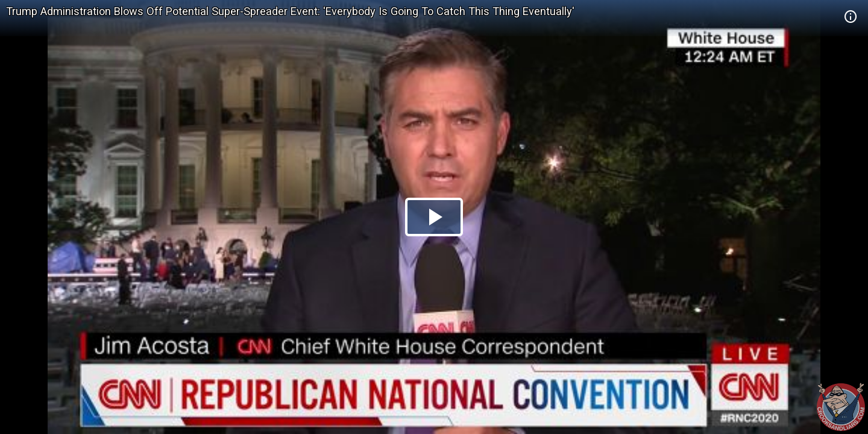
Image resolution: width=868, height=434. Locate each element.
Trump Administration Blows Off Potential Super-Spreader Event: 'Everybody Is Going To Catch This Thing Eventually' (290, 11)
